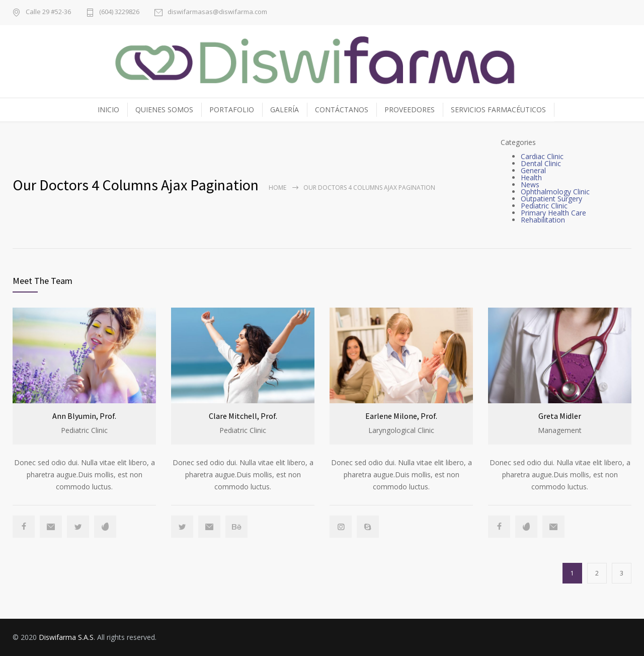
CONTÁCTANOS (342, 110)
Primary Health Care (553, 213)
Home (277, 188)
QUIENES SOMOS (164, 110)
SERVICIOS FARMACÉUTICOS (498, 110)
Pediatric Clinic (544, 206)
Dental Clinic (541, 163)
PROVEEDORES (410, 110)
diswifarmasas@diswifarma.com (217, 12)
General (533, 170)
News (530, 185)
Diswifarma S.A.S (66, 637)
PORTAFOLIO (232, 110)
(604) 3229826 (119, 12)
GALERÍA (285, 110)
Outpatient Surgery (551, 199)
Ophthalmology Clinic (555, 192)
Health (531, 177)
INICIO (108, 110)
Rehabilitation (543, 220)
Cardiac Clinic (542, 156)
